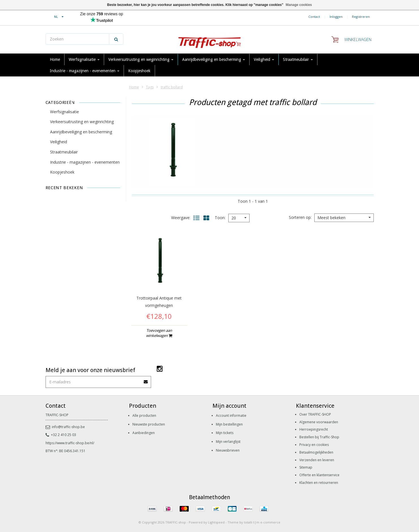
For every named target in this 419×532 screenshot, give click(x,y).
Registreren (361, 17)
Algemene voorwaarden (319, 422)
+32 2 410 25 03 (61, 435)
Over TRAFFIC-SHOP (315, 414)
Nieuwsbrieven (228, 450)
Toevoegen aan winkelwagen (159, 333)
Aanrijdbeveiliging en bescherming (214, 59)
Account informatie (231, 415)
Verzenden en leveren (317, 460)
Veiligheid (264, 59)
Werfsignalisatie (84, 59)
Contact (314, 17)
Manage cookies (299, 5)
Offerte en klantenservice (319, 475)
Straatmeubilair (298, 59)
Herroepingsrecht (314, 429)
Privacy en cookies (314, 445)
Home (55, 59)
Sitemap (306, 467)
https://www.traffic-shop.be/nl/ (70, 443)
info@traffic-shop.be (65, 427)
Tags (150, 87)
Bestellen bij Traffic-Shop (319, 437)
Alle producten (144, 415)
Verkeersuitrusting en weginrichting (141, 59)
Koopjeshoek (139, 71)
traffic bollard (172, 87)
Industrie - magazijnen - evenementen (85, 71)
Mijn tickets (225, 433)
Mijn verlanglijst (228, 442)
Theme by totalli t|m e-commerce (254, 522)
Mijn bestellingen (229, 424)
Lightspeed (216, 522)
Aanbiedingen (144, 433)
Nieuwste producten (149, 424)
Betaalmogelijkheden (316, 452)
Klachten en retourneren (319, 483)
